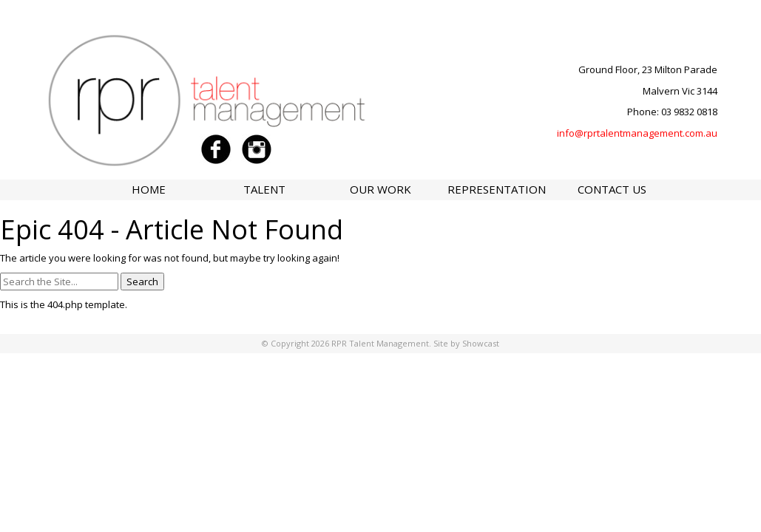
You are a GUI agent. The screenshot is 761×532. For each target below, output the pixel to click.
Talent (264, 189)
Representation (497, 189)
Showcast (481, 343)
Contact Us (612, 189)
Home (149, 189)
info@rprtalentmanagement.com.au (637, 133)
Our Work (380, 189)
